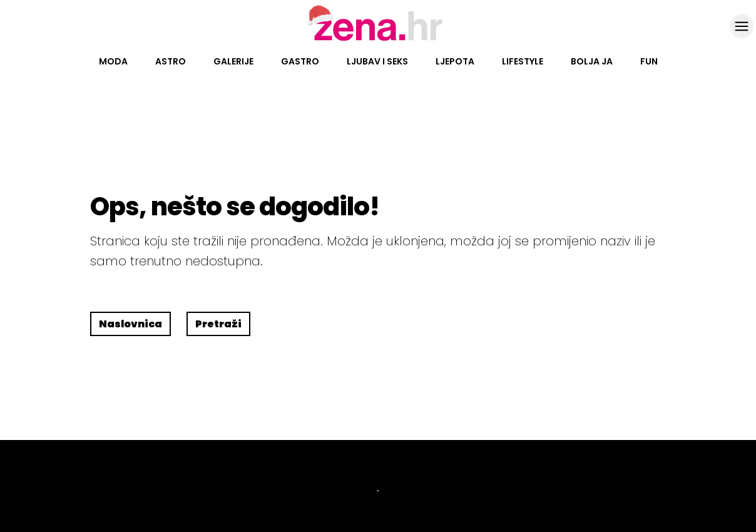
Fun (649, 61)
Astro (171, 61)
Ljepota (455, 61)
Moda (113, 61)
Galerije (233, 61)
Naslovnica (130, 324)
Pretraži (218, 324)
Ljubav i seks (377, 61)
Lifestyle (523, 61)
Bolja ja (592, 61)
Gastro (300, 61)
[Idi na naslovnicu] (378, 39)
